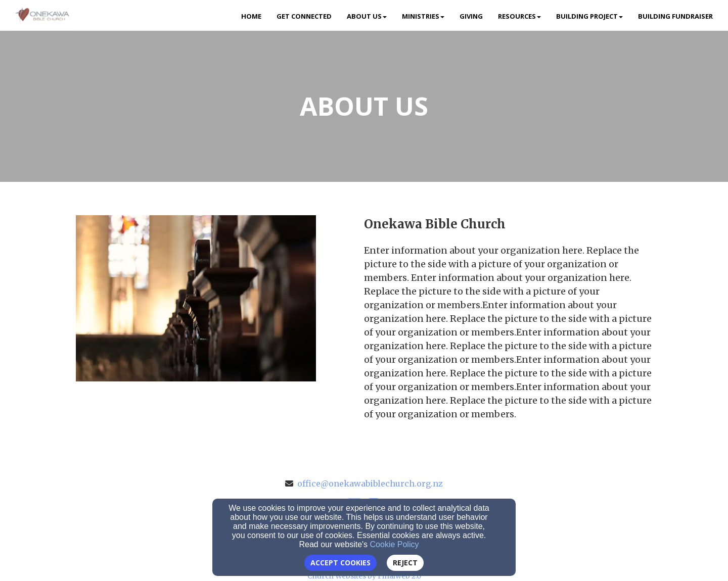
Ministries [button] (423, 16)
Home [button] (251, 16)
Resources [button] (519, 16)
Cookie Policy (395, 544)
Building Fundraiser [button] (675, 16)
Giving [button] (471, 16)
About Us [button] (367, 16)
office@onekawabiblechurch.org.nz (370, 483)
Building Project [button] (589, 16)
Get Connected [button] (304, 16)
